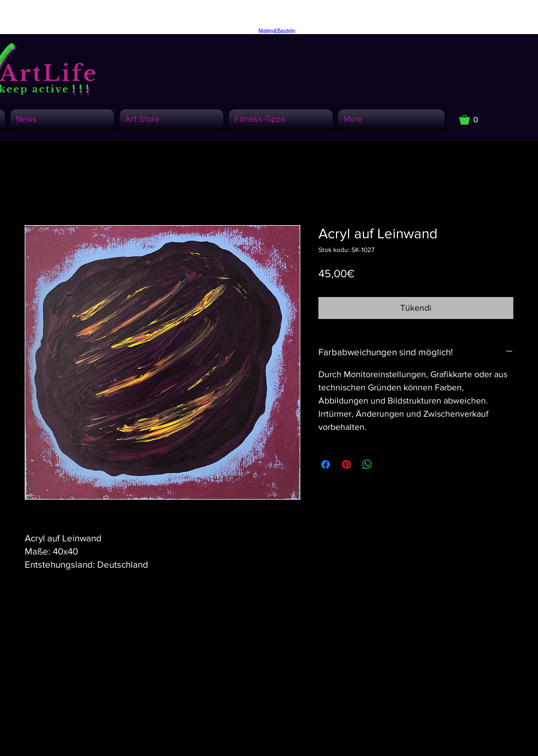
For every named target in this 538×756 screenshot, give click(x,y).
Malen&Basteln (277, 31)
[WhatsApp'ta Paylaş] (367, 464)
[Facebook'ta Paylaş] (326, 464)
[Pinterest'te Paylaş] (346, 464)
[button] (474, 120)
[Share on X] (388, 464)
